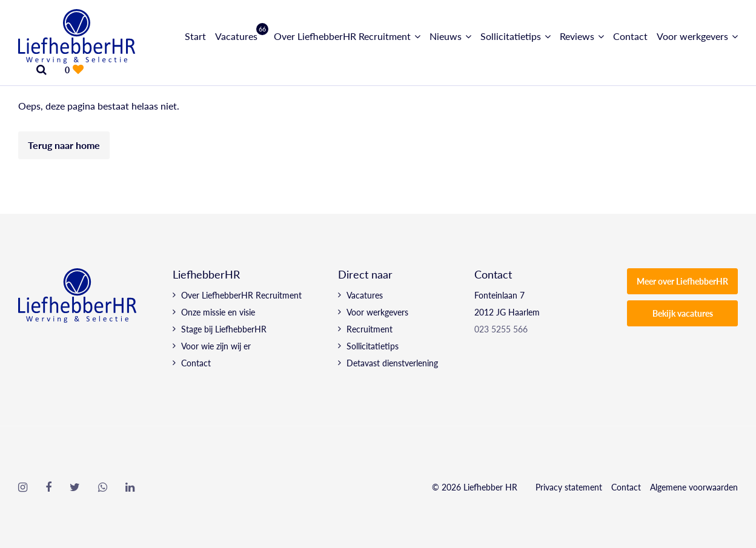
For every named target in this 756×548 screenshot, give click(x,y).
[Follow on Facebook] (48, 487)
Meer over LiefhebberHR (682, 281)
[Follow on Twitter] (75, 487)
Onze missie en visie (218, 312)
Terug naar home (64, 145)
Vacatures (240, 36)
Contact (630, 36)
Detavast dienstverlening (392, 363)
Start (195, 36)
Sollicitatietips (511, 36)
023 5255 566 (501, 329)
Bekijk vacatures (683, 313)
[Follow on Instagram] (23, 487)
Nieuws (446, 36)
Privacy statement (569, 487)
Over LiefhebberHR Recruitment (342, 36)
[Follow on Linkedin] (130, 487)
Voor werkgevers (692, 36)
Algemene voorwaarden (694, 487)
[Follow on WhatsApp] (103, 487)
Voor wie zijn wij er (216, 346)
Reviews (577, 36)
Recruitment (370, 329)
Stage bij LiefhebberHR (224, 329)
